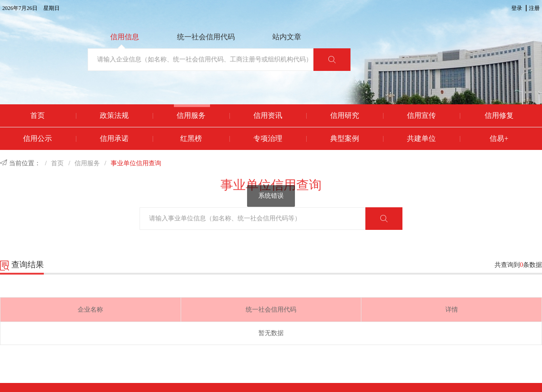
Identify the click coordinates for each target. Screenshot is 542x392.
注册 (534, 8)
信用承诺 (114, 138)
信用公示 (37, 138)
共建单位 (421, 138)
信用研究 (345, 115)
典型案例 (345, 138)
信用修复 (499, 115)
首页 (37, 115)
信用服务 (191, 115)
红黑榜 (191, 138)
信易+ (499, 138)
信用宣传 (421, 115)
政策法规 (114, 115)
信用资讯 (268, 115)
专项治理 (268, 138)
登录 (517, 8)
